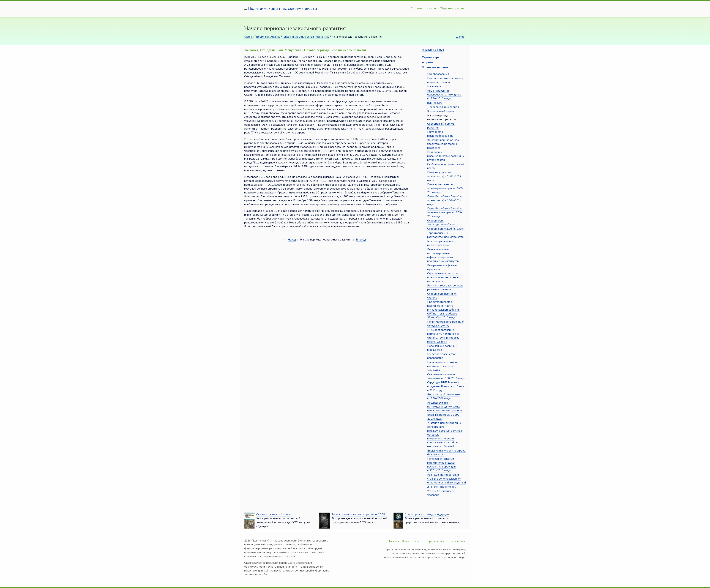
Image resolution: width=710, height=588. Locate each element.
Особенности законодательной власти (443, 223)
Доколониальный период (443, 107)
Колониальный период (441, 111)
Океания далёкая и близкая (274, 515)
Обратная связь (452, 8)
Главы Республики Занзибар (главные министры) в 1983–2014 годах (445, 212)
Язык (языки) (435, 103)
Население (434, 86)
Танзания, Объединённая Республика (306, 37)
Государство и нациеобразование (440, 134)
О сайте (417, 541)
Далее (460, 37)
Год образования (438, 74)
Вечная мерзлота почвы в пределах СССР (358, 515)
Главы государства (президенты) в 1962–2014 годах (444, 176)
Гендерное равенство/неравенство (441, 356)
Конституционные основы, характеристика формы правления (443, 144)
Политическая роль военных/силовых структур (445, 324)
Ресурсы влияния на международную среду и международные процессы (445, 407)
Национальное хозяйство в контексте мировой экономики (443, 366)
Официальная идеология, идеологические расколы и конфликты (443, 277)
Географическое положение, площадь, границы (445, 80)
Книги (431, 8)
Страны (417, 8)
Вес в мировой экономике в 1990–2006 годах (443, 396)
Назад (292, 240)
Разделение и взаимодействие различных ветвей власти (446, 156)
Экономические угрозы (442, 487)
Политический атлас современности (283, 8)
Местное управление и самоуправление (440, 243)
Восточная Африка (268, 37)
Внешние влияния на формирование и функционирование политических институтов (443, 255)
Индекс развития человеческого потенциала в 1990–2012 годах (444, 95)
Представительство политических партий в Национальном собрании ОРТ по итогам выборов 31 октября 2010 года (444, 310)
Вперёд (361, 240)
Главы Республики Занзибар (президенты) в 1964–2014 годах (445, 200)
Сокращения (457, 541)
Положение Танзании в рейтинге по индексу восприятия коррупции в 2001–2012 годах (441, 465)
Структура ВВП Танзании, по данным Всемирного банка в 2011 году (446, 386)
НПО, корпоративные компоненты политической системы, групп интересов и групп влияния (444, 336)
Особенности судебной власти (446, 229)
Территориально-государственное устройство (445, 235)
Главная (249, 37)
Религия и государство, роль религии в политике (445, 288)
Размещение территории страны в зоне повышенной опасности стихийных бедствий (447, 479)
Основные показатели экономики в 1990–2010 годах (446, 376)
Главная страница (433, 50)
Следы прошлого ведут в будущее (427, 515)
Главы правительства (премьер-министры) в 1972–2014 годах (445, 188)
